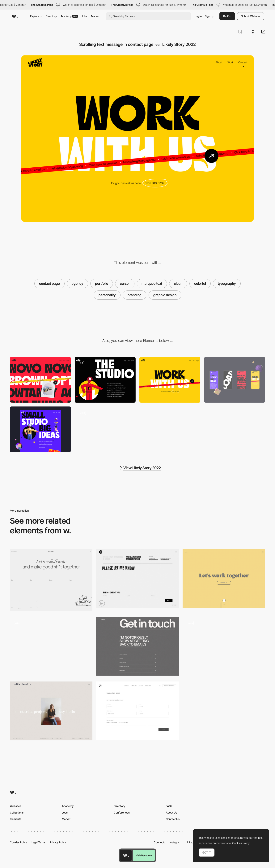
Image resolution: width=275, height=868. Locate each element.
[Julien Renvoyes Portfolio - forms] (51, 646)
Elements (16, 819)
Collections (17, 812)
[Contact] (170, 380)
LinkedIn (191, 842)
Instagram (175, 842)
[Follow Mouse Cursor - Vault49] (224, 646)
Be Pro (227, 16)
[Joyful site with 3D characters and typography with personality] (105, 429)
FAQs (169, 806)
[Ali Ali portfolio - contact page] (137, 646)
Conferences (122, 812)
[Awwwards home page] (126, 855)
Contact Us (173, 819)
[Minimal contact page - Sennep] (224, 579)
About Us (171, 812)
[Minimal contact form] (137, 711)
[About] (105, 380)
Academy (69, 16)
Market (95, 16)
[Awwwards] (15, 16)
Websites (16, 806)
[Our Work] (40, 380)
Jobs (84, 16)
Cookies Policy (18, 842)
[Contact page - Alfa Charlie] (51, 711)
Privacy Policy (58, 842)
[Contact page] (51, 580)
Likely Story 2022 (179, 44)
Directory (51, 16)
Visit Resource (144, 855)
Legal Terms (38, 842)
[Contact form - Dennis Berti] (137, 579)
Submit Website (251, 16)
